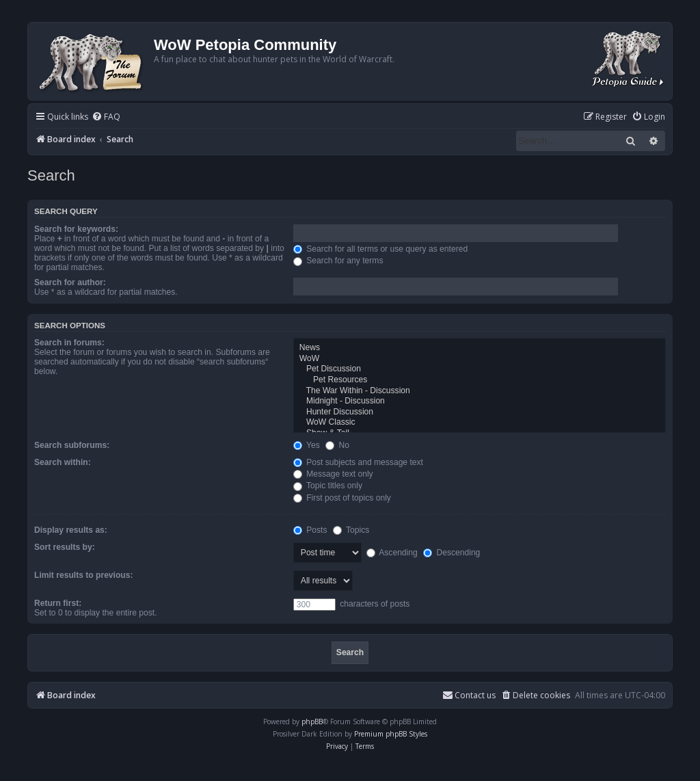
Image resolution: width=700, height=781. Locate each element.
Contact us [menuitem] (469, 695)
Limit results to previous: (83, 575)
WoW (480, 359)
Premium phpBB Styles (391, 734)
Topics (351, 530)
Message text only (333, 474)
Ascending (392, 553)
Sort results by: (65, 547)
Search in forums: (69, 343)
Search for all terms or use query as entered (380, 249)
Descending (452, 553)
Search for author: (70, 282)
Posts (310, 530)
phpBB (312, 722)
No (337, 445)
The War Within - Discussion (480, 391)
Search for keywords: (76, 229)
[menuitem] (106, 117)
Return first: (58, 603)
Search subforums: (72, 445)
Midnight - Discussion (480, 401)
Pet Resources (480, 380)
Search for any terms (338, 261)
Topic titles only (328, 486)
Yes (307, 445)
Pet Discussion (480, 369)
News (480, 348)
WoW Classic (480, 423)
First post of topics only (342, 498)
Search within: (63, 462)
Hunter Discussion (480, 412)
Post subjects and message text (358, 462)
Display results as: (71, 530)
